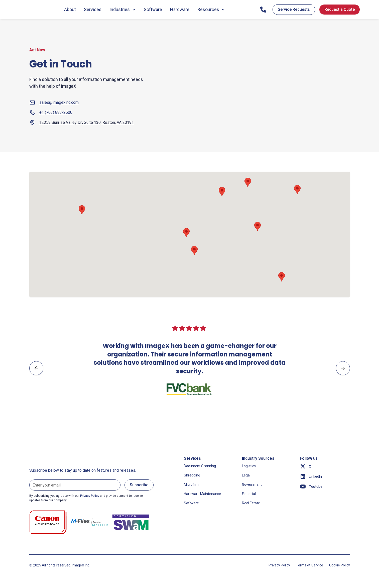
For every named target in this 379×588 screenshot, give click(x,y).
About (70, 9)
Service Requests (294, 9)
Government (252, 484)
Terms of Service (310, 565)
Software (153, 9)
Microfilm (191, 484)
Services (93, 9)
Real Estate (251, 503)
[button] (194, 251)
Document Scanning (200, 466)
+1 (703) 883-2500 (56, 112)
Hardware (180, 9)
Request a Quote (340, 9)
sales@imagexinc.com (59, 102)
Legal (246, 475)
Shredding (192, 475)
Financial (249, 494)
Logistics (249, 466)
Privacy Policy (279, 565)
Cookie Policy (340, 565)
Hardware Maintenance (202, 494)
